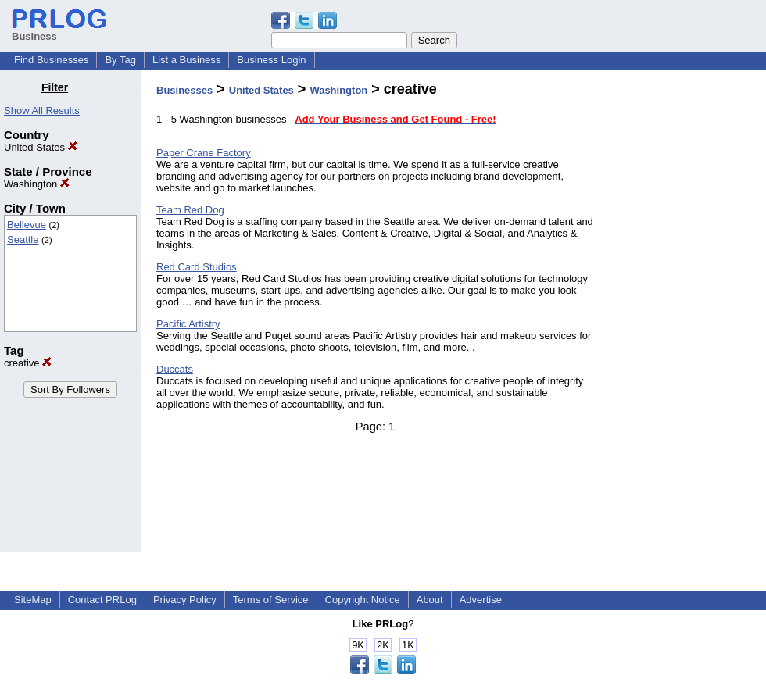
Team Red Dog (190, 210)
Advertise (481, 600)
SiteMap (33, 600)
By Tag (120, 60)
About (430, 600)
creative (28, 363)
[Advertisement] (686, 316)
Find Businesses (51, 60)
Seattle (23, 239)
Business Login (271, 60)
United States (41, 147)
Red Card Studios (197, 267)
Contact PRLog (102, 600)
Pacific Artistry (188, 324)
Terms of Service (271, 600)
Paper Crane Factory (204, 153)
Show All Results (42, 111)
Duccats (175, 369)
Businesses (184, 90)
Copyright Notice (363, 600)
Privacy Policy (185, 600)
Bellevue (27, 225)
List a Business (186, 60)
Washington (37, 184)
